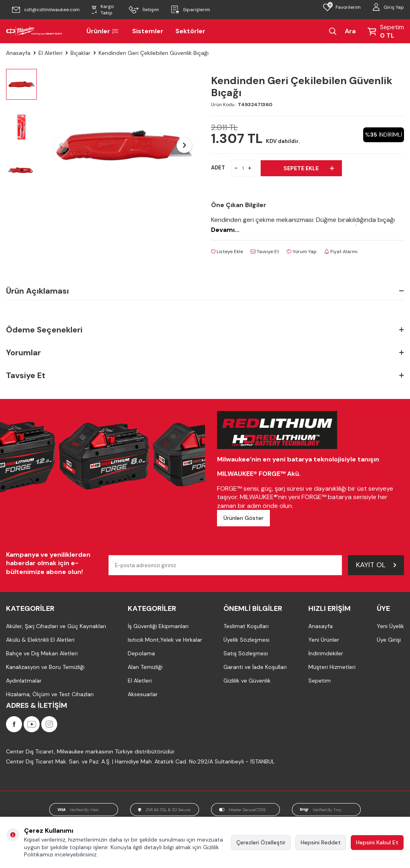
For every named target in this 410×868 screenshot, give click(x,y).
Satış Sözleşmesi (246, 653)
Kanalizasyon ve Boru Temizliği (45, 667)
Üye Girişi (389, 640)
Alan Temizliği (145, 667)
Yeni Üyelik (390, 626)
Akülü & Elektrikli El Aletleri (40, 640)
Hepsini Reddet (321, 842)
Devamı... (225, 230)
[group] (123, 145)
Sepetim (320, 681)
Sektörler (190, 31)
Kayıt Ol (376, 565)
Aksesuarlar (143, 694)
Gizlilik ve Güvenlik (247, 681)
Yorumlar (205, 353)
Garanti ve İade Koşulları (255, 667)
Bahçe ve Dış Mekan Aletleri (42, 653)
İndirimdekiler (326, 653)
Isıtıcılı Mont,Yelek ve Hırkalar (165, 640)
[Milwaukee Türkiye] (34, 31)
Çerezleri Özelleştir (261, 842)
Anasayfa (18, 53)
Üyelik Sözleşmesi (246, 640)
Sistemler (148, 31)
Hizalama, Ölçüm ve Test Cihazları (50, 694)
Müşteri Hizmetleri (332, 667)
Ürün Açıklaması (205, 291)
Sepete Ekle (309, 168)
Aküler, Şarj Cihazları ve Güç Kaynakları (56, 626)
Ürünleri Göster (243, 518)
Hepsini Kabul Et (377, 842)
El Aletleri (50, 53)
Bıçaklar (80, 53)
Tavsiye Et (265, 252)
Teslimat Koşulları (246, 626)
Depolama (141, 653)
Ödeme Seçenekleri (205, 330)
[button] (61, 145)
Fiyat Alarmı (341, 252)
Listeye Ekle (227, 252)
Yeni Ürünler (324, 640)
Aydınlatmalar (24, 681)
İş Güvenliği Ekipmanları (158, 626)
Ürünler (103, 31)
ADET (218, 168)
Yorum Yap (302, 252)
